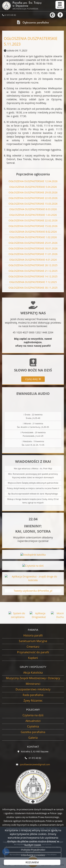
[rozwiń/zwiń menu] (60, 5)
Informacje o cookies (33, 855)
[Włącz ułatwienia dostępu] (62, 15)
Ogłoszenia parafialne (36, 23)
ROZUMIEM (32, 862)
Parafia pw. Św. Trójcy (22, 6)
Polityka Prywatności (33, 850)
